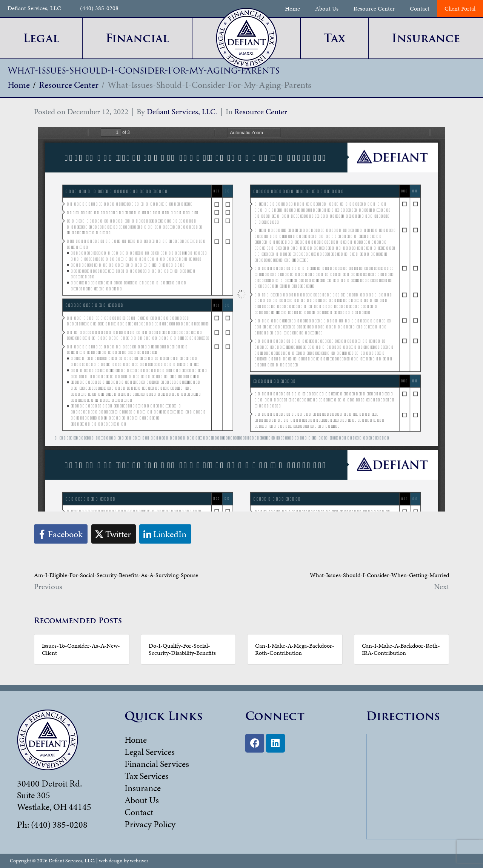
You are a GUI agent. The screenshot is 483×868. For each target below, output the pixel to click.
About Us (327, 8)
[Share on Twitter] (114, 534)
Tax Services (147, 776)
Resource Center (374, 8)
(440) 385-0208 (99, 8)
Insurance (143, 788)
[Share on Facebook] (61, 534)
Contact (420, 8)
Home (292, 8)
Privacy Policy (150, 824)
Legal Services (150, 752)
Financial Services (157, 764)
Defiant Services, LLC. (182, 112)
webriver (139, 861)
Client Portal (460, 8)
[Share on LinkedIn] (165, 534)
